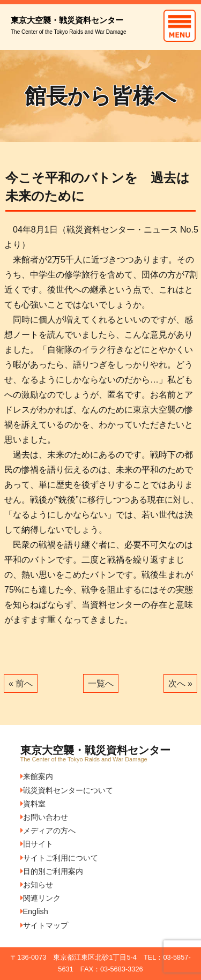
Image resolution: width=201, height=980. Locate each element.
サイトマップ (44, 925)
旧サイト (37, 844)
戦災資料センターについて (67, 790)
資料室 (33, 804)
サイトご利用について (59, 858)
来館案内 (37, 776)
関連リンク (40, 898)
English (34, 911)
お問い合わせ (44, 817)
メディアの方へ (48, 831)
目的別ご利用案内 (52, 871)
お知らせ (37, 885)
